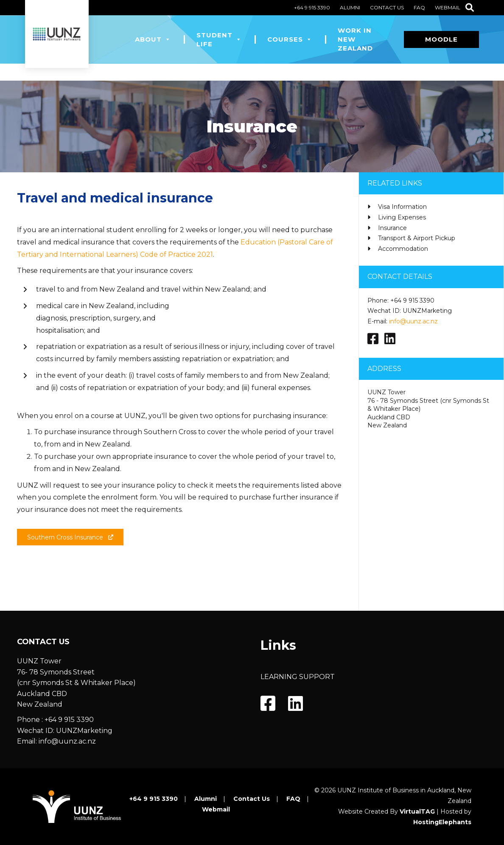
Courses (290, 39)
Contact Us (387, 7)
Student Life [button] (219, 39)
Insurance (392, 228)
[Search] (470, 8)
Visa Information (402, 207)
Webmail (448, 7)
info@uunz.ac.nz (413, 321)
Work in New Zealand (355, 39)
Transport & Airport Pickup (417, 238)
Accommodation (403, 249)
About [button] (153, 39)
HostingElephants (442, 822)
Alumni (350, 7)
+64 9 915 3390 (312, 7)
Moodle (441, 39)
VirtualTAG (417, 811)
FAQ (419, 7)
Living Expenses (402, 217)
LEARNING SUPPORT (298, 677)
